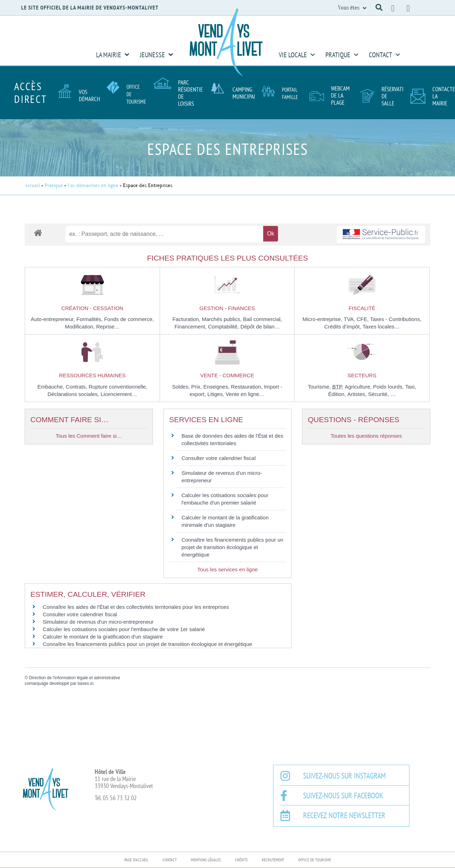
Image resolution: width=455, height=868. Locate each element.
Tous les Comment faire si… (89, 436)
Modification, (81, 327)
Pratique (342, 55)
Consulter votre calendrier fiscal (219, 458)
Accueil (32, 185)
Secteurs (362, 375)
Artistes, (357, 394)
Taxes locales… (381, 327)
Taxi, (411, 387)
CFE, (363, 319)
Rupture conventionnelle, (118, 387)
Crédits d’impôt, (343, 327)
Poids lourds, (389, 387)
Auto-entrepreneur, (54, 319)
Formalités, (90, 319)
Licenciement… (119, 394)
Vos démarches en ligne (93, 185)
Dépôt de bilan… (260, 327)
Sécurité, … (382, 394)
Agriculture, (359, 387)
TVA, (350, 319)
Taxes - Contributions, (396, 319)
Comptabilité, (224, 327)
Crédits (241, 860)
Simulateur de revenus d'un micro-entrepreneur (98, 622)
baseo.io (85, 683)
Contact (384, 55)
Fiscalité (362, 308)
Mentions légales (206, 860)
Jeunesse (156, 55)
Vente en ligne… (245, 394)
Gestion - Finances (227, 308)
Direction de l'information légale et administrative (75, 678)
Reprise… (108, 327)
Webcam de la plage (340, 95)
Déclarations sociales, (74, 394)
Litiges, (217, 394)
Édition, (338, 394)
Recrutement (273, 860)
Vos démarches (92, 95)
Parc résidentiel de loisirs (191, 93)
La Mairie (113, 55)
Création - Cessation (92, 308)
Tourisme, (320, 387)
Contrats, (77, 387)
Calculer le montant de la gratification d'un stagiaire (103, 637)
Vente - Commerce (227, 375)
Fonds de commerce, (129, 319)
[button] (379, 7)
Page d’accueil (136, 860)
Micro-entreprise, (323, 319)
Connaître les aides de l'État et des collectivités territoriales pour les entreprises (136, 607)
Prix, (197, 387)
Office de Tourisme (315, 860)
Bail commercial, (262, 319)
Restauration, (247, 387)
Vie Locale (297, 55)
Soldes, (182, 387)
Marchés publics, (222, 319)
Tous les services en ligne (227, 569)
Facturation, (187, 319)
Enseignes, (217, 387)
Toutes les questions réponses (366, 436)
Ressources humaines (92, 375)
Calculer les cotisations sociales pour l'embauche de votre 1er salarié (124, 629)
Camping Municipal (244, 93)
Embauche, (52, 387)
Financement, (191, 327)
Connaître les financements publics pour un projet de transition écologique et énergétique (233, 547)
